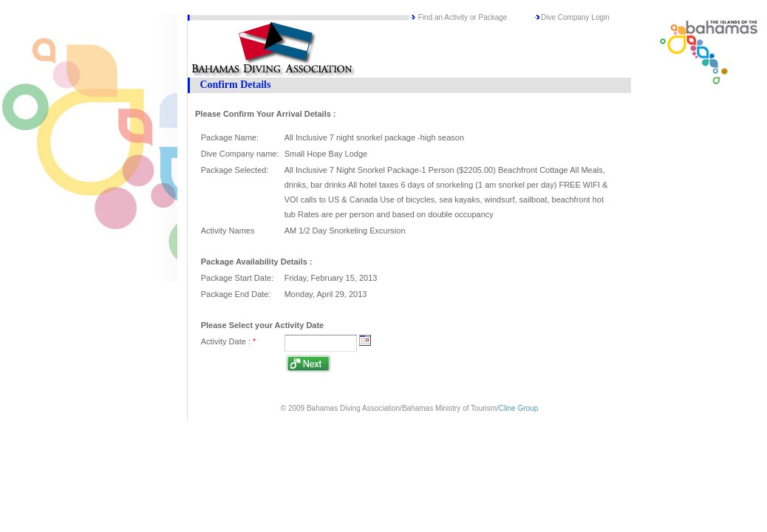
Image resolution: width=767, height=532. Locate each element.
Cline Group (518, 408)
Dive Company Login (575, 17)
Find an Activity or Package (463, 17)
